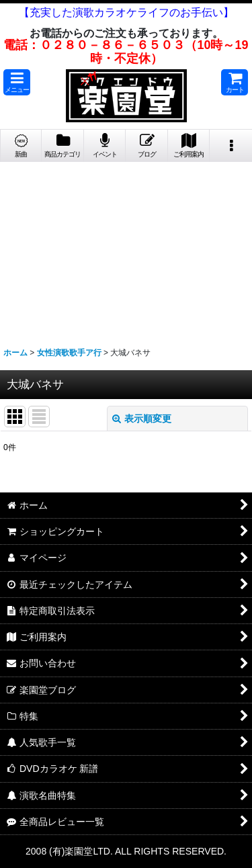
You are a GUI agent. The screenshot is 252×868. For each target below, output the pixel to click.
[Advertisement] (126, 249)
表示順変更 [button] (142, 419)
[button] (17, 82)
